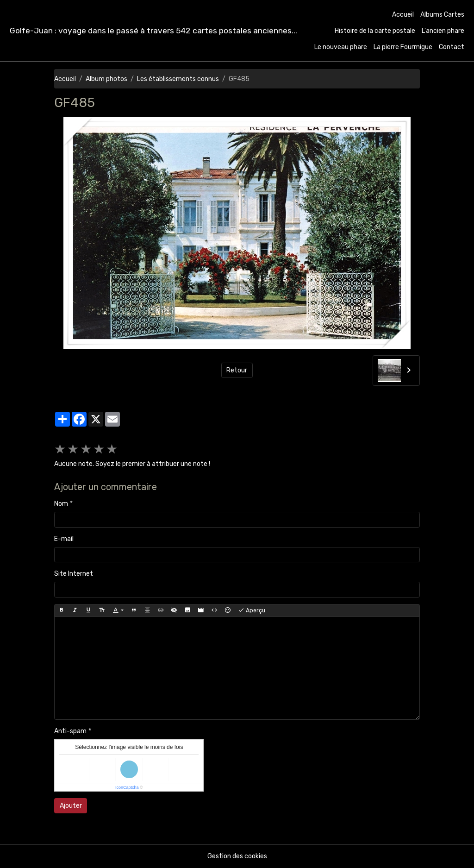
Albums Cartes (442, 15)
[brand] (153, 31)
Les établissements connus (178, 79)
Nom (61, 504)
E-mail (64, 539)
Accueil (403, 15)
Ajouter (71, 806)
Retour (237, 370)
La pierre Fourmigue (403, 47)
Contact (452, 47)
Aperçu (252, 610)
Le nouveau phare (341, 47)
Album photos (106, 79)
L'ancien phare (443, 31)
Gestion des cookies (237, 856)
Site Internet (74, 574)
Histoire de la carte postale (375, 31)
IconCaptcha (127, 787)
